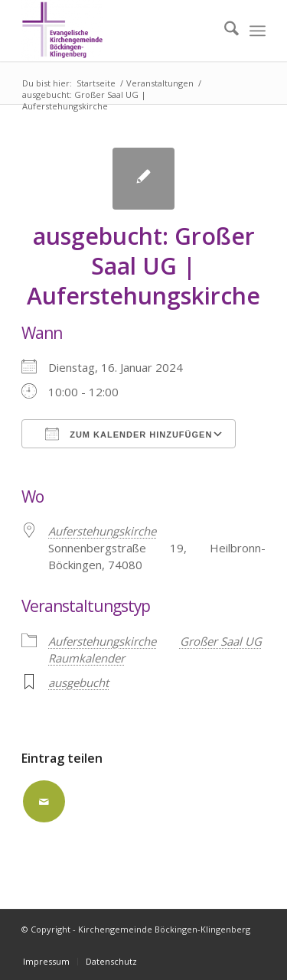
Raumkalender (86, 658)
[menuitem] (224, 31)
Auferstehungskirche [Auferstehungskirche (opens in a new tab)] (102, 531)
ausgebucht (78, 682)
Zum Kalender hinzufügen (129, 434)
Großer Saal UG (221, 641)
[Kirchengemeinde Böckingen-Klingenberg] (119, 31)
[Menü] (258, 31)
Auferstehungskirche (102, 641)
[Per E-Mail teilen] (44, 801)
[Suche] (224, 31)
